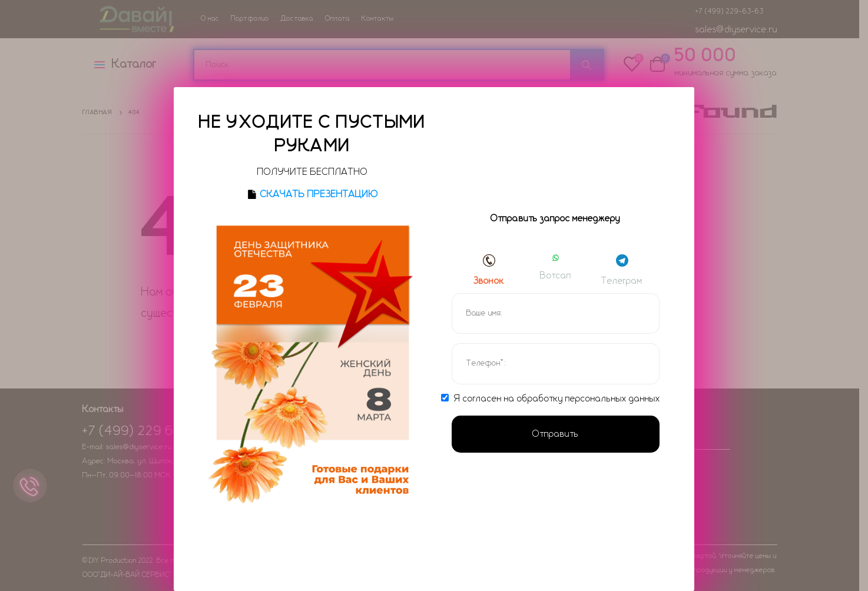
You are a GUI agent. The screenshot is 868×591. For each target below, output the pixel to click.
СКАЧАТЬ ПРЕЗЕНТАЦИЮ (319, 194)
